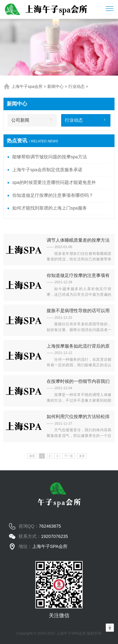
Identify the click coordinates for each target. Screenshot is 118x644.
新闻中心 (55, 86)
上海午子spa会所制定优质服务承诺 (47, 170)
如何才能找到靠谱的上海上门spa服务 (50, 208)
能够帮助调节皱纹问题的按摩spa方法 (50, 157)
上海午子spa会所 (27, 86)
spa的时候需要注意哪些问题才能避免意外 (54, 183)
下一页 (69, 456)
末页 (82, 456)
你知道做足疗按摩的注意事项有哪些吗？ (53, 195)
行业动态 (76, 86)
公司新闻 (20, 120)
